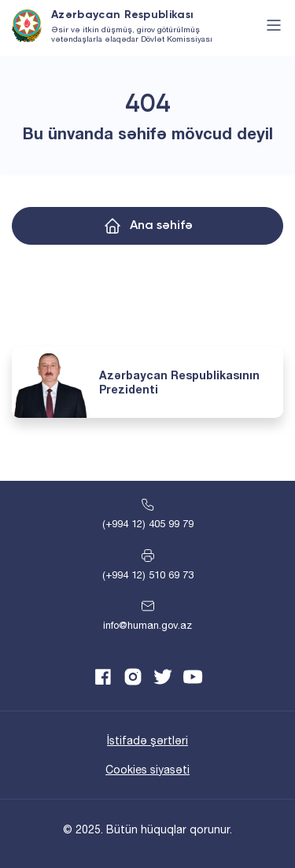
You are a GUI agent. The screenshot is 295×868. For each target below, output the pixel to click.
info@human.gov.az (147, 625)
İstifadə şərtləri (147, 741)
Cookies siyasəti (147, 770)
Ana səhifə (161, 226)
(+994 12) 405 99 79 (148, 524)
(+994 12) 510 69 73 (148, 575)
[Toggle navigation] (274, 25)
